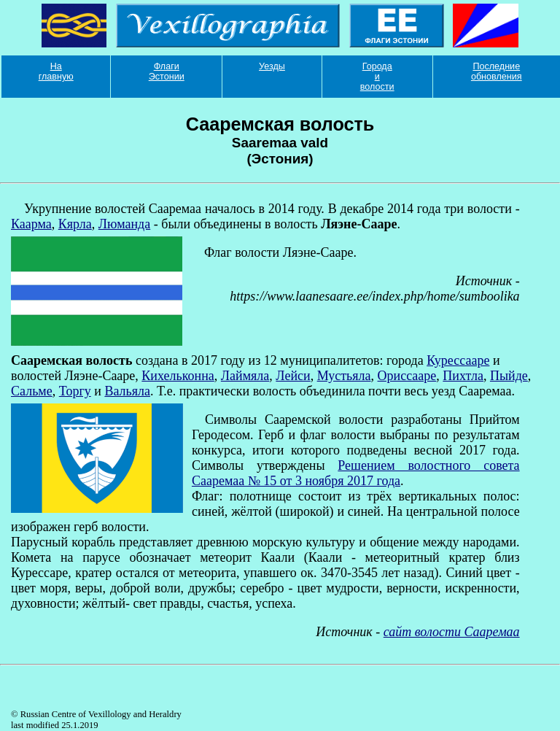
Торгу (75, 391)
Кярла (75, 224)
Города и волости (377, 77)
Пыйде (509, 376)
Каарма (31, 224)
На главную (56, 71)
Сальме (32, 391)
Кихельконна (178, 376)
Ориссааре (407, 376)
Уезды (272, 66)
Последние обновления (497, 71)
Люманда (124, 224)
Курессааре (458, 360)
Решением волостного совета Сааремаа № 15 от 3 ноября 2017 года (356, 473)
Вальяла (127, 391)
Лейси (293, 376)
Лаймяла (245, 376)
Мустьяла (344, 376)
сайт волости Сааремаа (452, 632)
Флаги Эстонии (167, 71)
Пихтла (463, 376)
